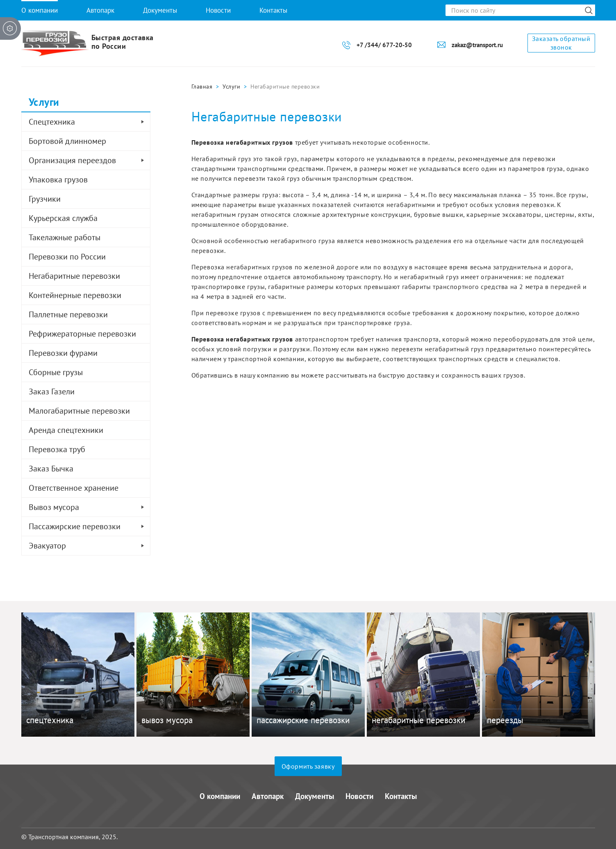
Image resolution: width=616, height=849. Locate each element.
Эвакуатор (89, 546)
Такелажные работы (65, 237)
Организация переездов (89, 160)
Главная (202, 86)
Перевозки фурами (63, 353)
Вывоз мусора (89, 507)
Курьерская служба (63, 218)
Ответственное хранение (74, 488)
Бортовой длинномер (67, 141)
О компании (40, 10)
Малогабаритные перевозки (79, 411)
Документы (160, 10)
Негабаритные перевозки (74, 276)
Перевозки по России (67, 257)
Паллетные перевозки (68, 314)
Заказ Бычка (51, 469)
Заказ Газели (52, 391)
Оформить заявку (308, 766)
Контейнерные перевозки (75, 295)
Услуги (231, 86)
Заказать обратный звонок (561, 43)
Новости (218, 10)
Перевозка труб (57, 449)
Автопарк (100, 10)
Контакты (273, 10)
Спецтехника (89, 122)
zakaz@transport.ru (477, 45)
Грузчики (45, 199)
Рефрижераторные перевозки (82, 334)
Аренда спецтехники (66, 430)
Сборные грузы (56, 372)
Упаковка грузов (58, 180)
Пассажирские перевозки (89, 526)
